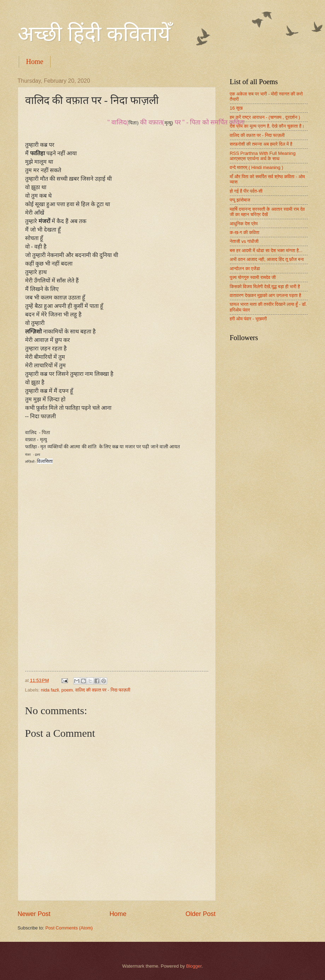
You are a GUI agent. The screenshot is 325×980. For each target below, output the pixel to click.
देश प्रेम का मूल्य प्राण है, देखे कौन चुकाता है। (267, 126)
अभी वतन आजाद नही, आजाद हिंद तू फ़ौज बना (267, 259)
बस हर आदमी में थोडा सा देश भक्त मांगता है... (266, 250)
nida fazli (50, 690)
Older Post (200, 914)
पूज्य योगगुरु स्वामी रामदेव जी (253, 277)
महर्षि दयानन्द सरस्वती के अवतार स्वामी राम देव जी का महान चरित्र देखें (267, 212)
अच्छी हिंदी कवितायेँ (94, 34)
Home (35, 62)
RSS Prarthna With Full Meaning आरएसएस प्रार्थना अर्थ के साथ (263, 156)
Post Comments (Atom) (69, 928)
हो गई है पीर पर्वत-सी (246, 191)
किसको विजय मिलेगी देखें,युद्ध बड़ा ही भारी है (265, 287)
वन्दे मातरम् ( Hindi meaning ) (257, 167)
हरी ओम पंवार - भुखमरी (248, 319)
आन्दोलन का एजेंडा (245, 269)
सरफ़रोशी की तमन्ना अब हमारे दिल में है (261, 144)
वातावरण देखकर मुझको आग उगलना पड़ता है (266, 295)
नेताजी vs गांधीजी (244, 241)
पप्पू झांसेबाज (240, 200)
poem (67, 690)
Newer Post (34, 914)
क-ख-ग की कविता (245, 232)
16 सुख (236, 108)
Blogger (194, 966)
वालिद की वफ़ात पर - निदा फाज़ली (103, 690)
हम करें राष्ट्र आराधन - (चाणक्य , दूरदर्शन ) (265, 117)
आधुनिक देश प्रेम (244, 224)
